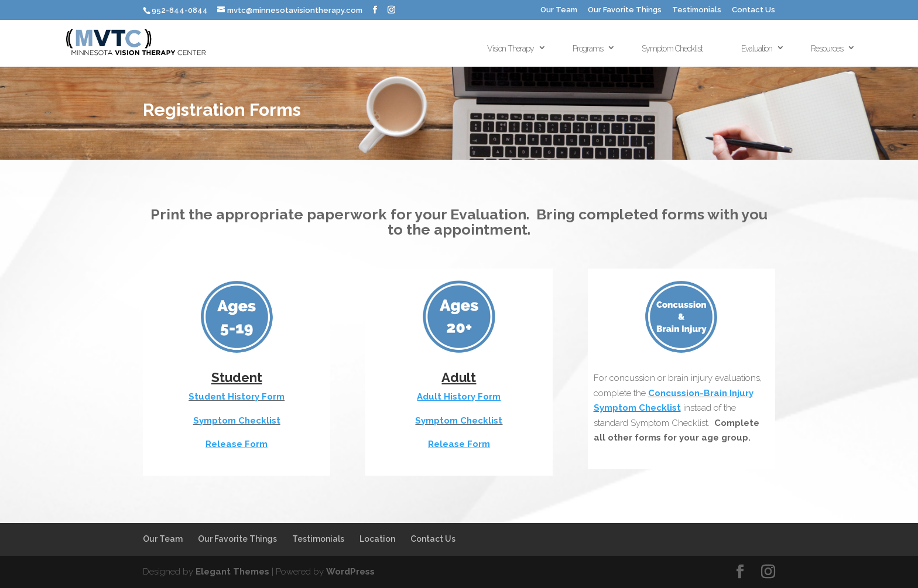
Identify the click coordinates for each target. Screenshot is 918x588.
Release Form (237, 444)
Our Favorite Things (625, 10)
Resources (827, 49)
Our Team (559, 10)
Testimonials (697, 10)
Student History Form (237, 397)
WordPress (350, 572)
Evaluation (757, 49)
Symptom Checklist (672, 49)
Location (377, 539)
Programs (588, 49)
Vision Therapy (511, 49)
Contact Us (753, 10)
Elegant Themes (232, 572)
